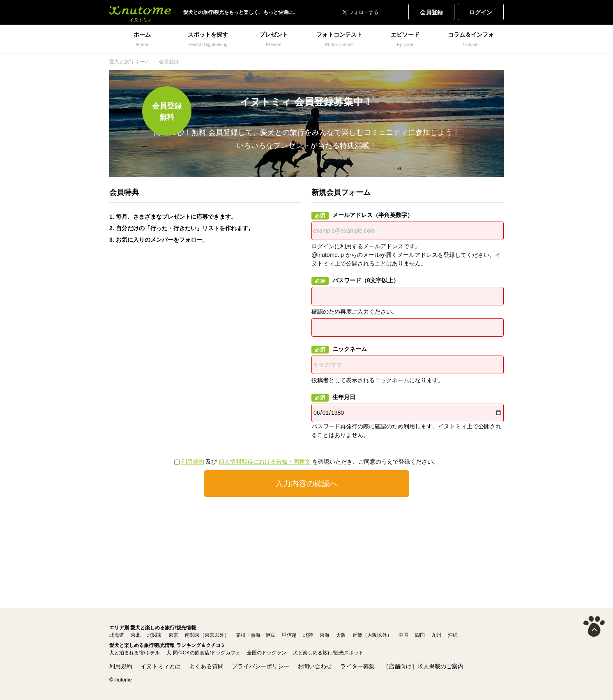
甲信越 (289, 635)
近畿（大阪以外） (372, 635)
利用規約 (193, 462)
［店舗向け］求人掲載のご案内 (423, 666)
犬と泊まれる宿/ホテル (135, 653)
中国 (403, 635)
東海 (325, 635)
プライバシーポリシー (260, 666)
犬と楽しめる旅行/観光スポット (328, 653)
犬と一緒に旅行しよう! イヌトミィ (140, 12)
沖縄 (453, 635)
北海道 (117, 635)
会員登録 (431, 12)
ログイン (481, 12)
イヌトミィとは (161, 666)
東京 (173, 635)
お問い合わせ (315, 666)
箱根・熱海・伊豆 (256, 635)
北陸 (308, 635)
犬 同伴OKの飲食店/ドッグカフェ (203, 653)
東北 (136, 635)
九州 (436, 635)
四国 (420, 635)
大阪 (341, 635)
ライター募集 (357, 666)
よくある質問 (206, 666)
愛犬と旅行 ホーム (130, 62)
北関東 (154, 635)
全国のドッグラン (267, 653)
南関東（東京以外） (207, 635)
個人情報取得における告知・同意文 (265, 462)
